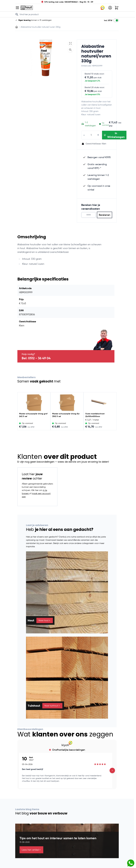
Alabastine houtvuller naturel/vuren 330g (96, 54)
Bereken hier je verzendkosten (91, 207)
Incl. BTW (108, 20)
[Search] (17, 14)
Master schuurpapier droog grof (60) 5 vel (33, 415)
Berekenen (105, 215)
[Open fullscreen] (70, 43)
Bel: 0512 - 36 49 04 (36, 358)
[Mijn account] (110, 8)
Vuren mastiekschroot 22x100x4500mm (95, 415)
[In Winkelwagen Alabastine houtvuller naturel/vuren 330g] (114, 135)
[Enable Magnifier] (70, 50)
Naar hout (45, 620)
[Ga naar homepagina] (17, 27)
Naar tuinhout (52, 706)
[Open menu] (17, 8)
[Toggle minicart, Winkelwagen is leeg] (117, 8)
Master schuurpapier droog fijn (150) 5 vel (66, 415)
